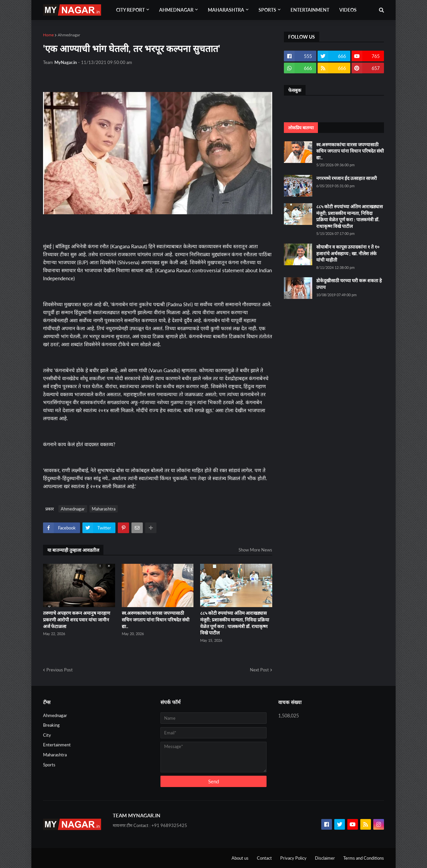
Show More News (255, 550)
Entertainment (57, 745)
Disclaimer (325, 858)
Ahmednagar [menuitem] (176, 10)
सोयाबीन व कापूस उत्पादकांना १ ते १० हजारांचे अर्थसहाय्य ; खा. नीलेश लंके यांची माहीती (348, 253)
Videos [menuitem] (348, 10)
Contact (264, 858)
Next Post (259, 670)
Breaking (51, 725)
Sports (49, 765)
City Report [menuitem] (130, 10)
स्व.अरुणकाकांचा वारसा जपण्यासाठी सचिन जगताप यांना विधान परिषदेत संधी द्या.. (156, 619)
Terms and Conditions (364, 858)
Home (48, 35)
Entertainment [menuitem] (310, 10)
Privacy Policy (293, 858)
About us (240, 858)
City (47, 735)
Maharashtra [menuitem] (226, 10)
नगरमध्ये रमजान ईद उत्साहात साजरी (347, 178)
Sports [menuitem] (267, 10)
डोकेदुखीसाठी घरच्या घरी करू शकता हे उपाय (349, 284)
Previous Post (60, 670)
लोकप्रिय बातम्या (301, 128)
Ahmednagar (69, 35)
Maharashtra (104, 509)
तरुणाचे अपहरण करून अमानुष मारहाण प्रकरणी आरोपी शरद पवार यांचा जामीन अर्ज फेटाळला (77, 619)
